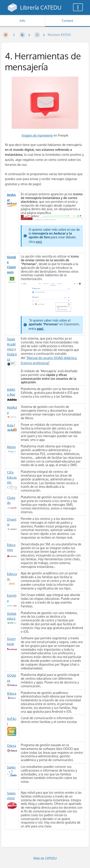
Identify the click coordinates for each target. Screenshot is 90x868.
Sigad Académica (11, 344)
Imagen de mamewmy (37, 135)
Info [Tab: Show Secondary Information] (22, 21)
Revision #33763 (59, 35)
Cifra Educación (12, 477)
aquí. (39, 242)
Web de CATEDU (45, 858)
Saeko (11, 767)
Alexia (11, 447)
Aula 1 (11, 425)
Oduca (12, 746)
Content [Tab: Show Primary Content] (67, 21)
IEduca (12, 693)
